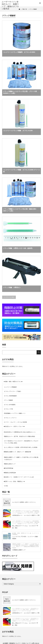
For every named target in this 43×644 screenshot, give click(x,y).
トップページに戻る (9, 297)
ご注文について (26, 643)
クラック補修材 (8, 400)
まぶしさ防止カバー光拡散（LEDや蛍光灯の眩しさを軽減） (21, 447)
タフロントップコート (10, 418)
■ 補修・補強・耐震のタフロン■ (13, 382)
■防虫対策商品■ (8, 468)
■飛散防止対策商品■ (10, 473)
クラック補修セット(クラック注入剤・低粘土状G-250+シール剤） (20, 210)
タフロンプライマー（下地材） (13, 391)
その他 (6, 486)
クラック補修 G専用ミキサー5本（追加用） (18, 248)
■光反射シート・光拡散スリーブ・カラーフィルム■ (19, 477)
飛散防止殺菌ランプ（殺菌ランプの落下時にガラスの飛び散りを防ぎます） (21, 458)
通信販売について (14, 643)
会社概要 (5, 643)
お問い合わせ (35, 643)
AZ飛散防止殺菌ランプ (19, 550)
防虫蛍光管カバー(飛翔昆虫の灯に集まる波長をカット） (20, 432)
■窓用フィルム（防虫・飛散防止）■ (14, 481)
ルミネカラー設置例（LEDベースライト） (24, 502)
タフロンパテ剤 (8, 409)
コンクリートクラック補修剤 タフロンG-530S (19, 52)
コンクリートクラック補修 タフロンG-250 (18, 131)
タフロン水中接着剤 (10, 405)
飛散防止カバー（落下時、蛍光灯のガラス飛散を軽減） (20, 436)
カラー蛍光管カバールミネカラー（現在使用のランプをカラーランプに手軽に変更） (21, 442)
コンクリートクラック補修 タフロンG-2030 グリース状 (21, 171)
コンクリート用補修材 (10, 387)
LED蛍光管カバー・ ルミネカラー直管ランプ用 (26, 515)
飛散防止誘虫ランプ (10, 464)
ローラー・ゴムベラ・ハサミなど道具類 (15, 422)
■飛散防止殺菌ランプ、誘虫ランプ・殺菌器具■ (17, 452)
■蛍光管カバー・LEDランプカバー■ (14, 426)
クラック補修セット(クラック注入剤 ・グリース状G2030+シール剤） (20, 92)
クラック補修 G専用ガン (12, 287)
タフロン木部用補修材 (10, 396)
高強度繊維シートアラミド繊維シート (15, 413)
